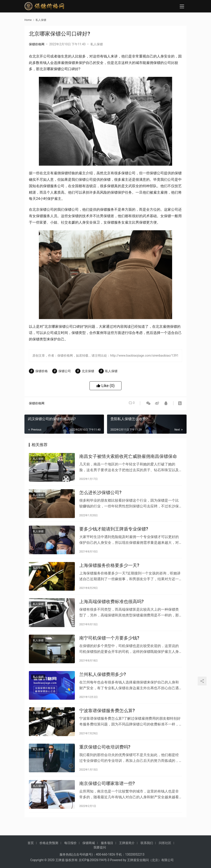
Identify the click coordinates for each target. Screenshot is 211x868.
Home (28, 20)
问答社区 (165, 848)
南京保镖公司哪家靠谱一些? (107, 797)
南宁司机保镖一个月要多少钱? (109, 646)
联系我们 (147, 848)
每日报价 (70, 848)
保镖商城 (89, 848)
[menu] (182, 7)
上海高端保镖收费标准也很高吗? (111, 608)
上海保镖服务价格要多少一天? (109, 570)
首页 (31, 848)
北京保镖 (88, 371)
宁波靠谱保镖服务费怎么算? (107, 722)
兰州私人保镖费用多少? (103, 684)
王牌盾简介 (127, 848)
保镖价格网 (37, 44)
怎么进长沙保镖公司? (100, 495)
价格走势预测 (49, 848)
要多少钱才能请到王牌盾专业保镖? (114, 533)
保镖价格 (42, 371)
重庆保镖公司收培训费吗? (105, 760)
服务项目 (107, 848)
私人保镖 (97, 44)
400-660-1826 (105, 860)
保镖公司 (61, 69)
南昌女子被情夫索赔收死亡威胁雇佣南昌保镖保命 (128, 457)
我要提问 (100, 853)
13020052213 (135, 860)
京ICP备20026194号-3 (94, 866)
